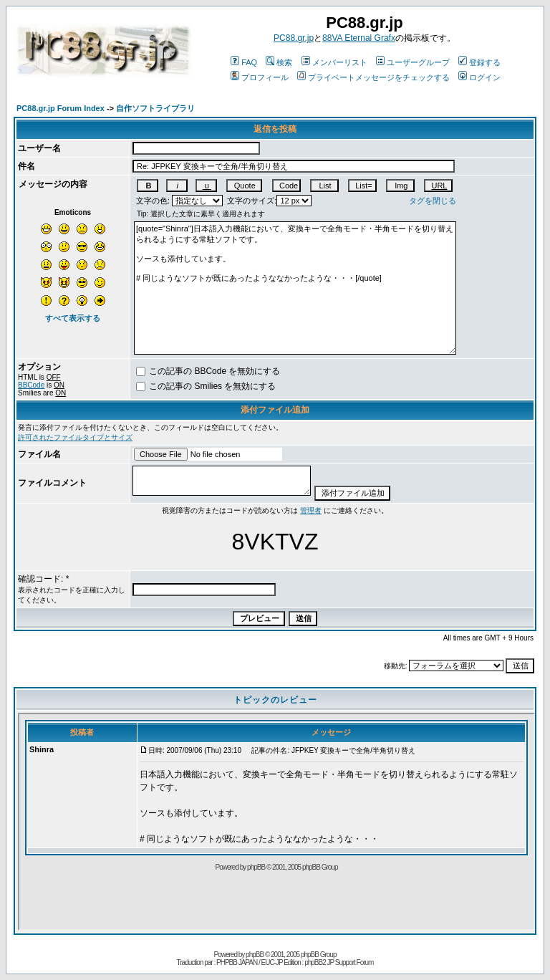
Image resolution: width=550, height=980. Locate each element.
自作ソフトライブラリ (155, 108)
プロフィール (260, 77)
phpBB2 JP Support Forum (339, 962)
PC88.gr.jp (294, 38)
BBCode (31, 385)
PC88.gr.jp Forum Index (61, 108)
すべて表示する (73, 318)
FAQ (244, 62)
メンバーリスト (334, 62)
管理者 (311, 510)
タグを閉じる (433, 201)
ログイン (479, 77)
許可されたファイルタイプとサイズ (75, 437)
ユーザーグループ (413, 62)
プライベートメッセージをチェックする (373, 77)
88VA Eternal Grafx (359, 38)
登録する (479, 62)
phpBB (255, 955)
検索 (279, 62)
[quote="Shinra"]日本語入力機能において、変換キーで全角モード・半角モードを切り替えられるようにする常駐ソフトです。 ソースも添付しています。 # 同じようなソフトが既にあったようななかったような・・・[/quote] (295, 288)
